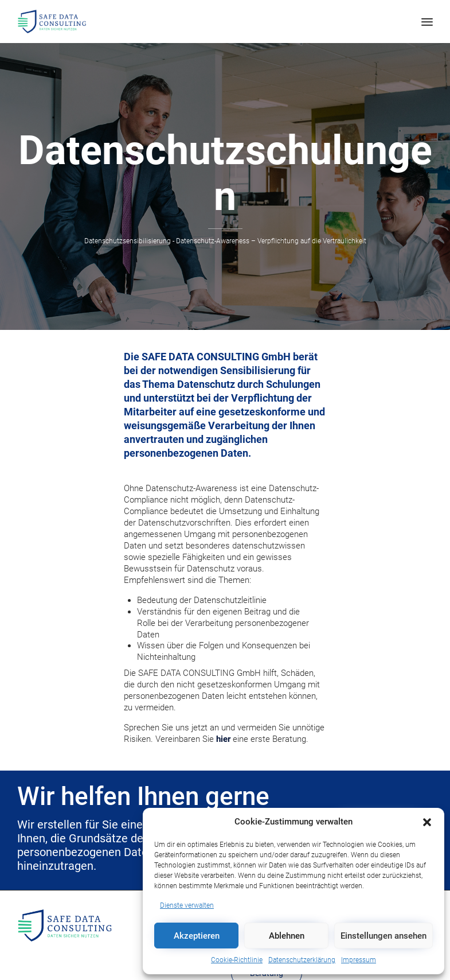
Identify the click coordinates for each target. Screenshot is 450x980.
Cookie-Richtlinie (237, 960)
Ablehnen (287, 936)
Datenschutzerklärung (302, 960)
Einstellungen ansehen (384, 936)
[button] (427, 822)
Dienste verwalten (187, 905)
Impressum (359, 960)
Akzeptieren (197, 936)
